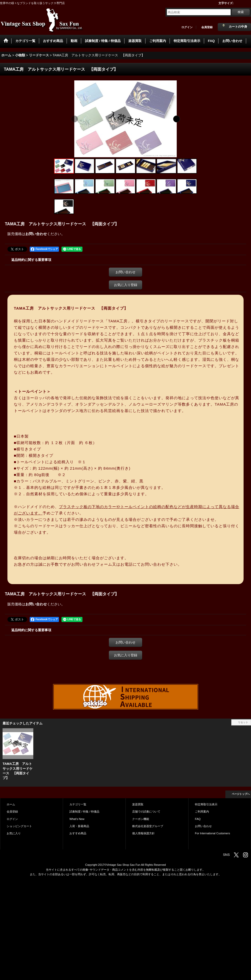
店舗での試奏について (146, 812)
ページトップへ (241, 794)
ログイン (187, 27)
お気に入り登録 (126, 285)
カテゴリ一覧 (78, 804)
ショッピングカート (19, 826)
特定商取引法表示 (206, 804)
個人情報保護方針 (143, 833)
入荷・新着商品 (79, 826)
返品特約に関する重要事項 (31, 260)
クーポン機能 (141, 819)
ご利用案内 (202, 812)
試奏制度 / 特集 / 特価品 (84, 812)
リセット (243, 722)
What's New (77, 819)
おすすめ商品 (78, 833)
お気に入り (14, 833)
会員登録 (207, 27)
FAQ (198, 819)
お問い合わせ (36, 234)
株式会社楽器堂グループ (148, 826)
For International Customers (212, 833)
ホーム (11, 804)
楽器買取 (138, 804)
